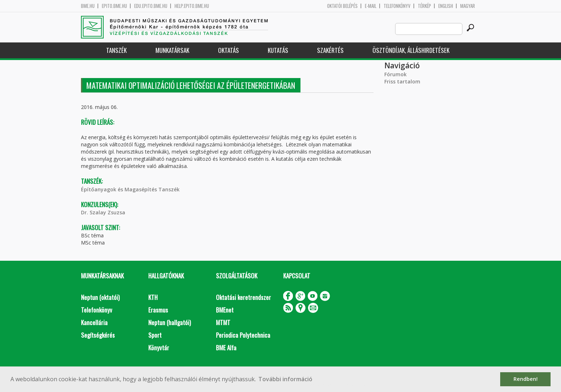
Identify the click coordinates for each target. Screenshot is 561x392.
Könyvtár (159, 348)
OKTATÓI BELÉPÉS (342, 6)
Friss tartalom (402, 81)
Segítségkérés (98, 335)
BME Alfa (226, 348)
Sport (155, 335)
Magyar (468, 6)
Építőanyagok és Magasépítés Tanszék (130, 189)
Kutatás (278, 50)
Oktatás (229, 50)
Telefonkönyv (397, 6)
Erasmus (158, 310)
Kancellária (94, 322)
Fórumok (395, 74)
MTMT (223, 322)
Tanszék (116, 50)
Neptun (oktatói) (100, 297)
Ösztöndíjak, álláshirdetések (411, 50)
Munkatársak (172, 50)
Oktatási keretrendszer (243, 297)
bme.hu (88, 6)
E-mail (371, 6)
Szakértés (330, 50)
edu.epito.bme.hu (151, 6)
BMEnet (225, 310)
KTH (153, 297)
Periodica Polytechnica (243, 335)
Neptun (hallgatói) (169, 322)
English (446, 6)
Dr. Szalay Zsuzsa (103, 212)
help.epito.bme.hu (192, 6)
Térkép (424, 6)
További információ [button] (285, 379)
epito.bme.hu (114, 6)
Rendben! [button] (526, 379)
